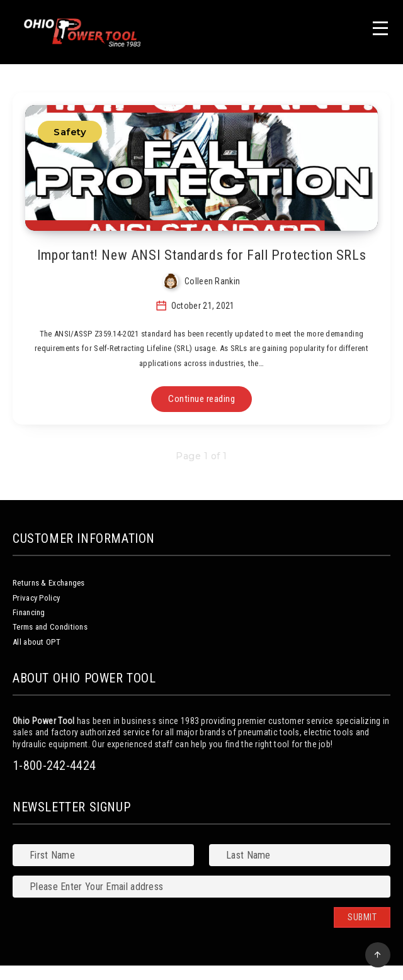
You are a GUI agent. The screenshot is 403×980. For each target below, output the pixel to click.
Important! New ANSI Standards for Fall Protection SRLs (201, 255)
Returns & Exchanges (49, 583)
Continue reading (201, 399)
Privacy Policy (36, 598)
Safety (70, 132)
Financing (29, 612)
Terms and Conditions (50, 627)
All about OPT (37, 642)
